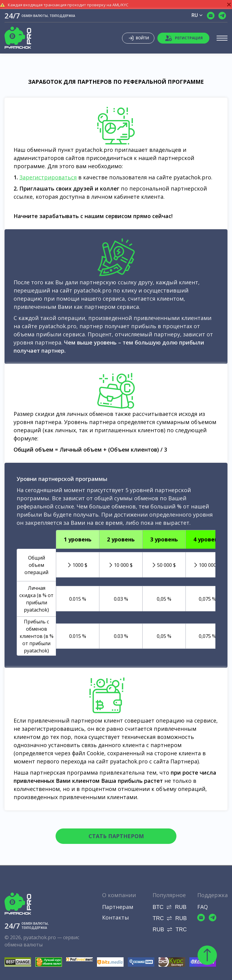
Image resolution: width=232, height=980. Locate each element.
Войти (138, 38)
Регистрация (184, 38)
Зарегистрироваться (48, 177)
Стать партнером (116, 836)
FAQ (203, 907)
